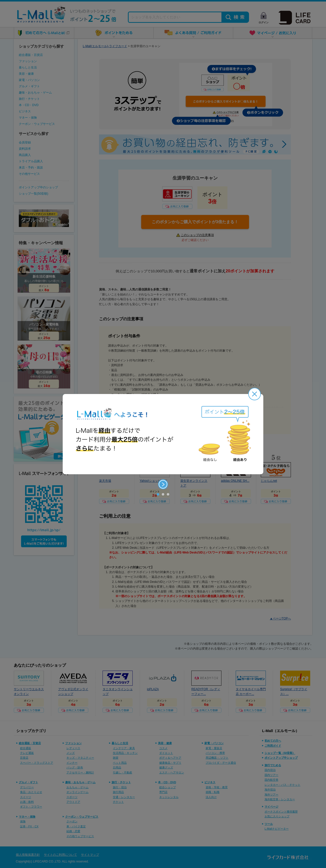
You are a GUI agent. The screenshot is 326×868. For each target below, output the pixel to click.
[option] (163, 434)
